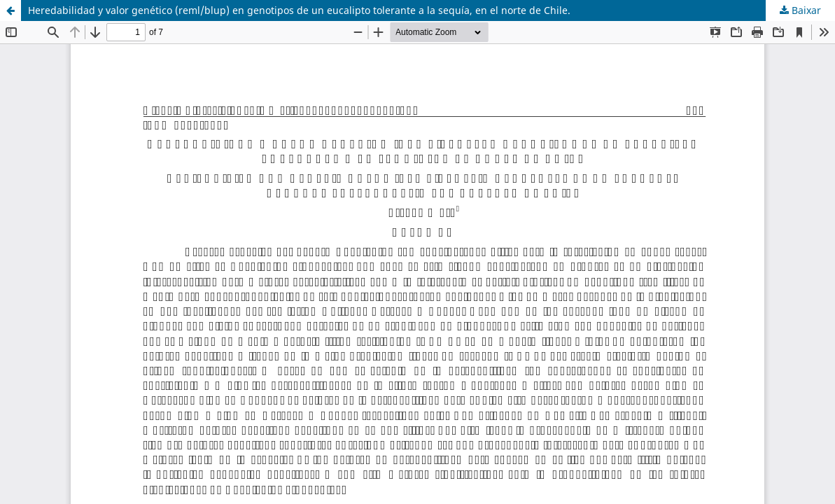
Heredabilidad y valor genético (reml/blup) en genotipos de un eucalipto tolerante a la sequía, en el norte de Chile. (299, 10)
